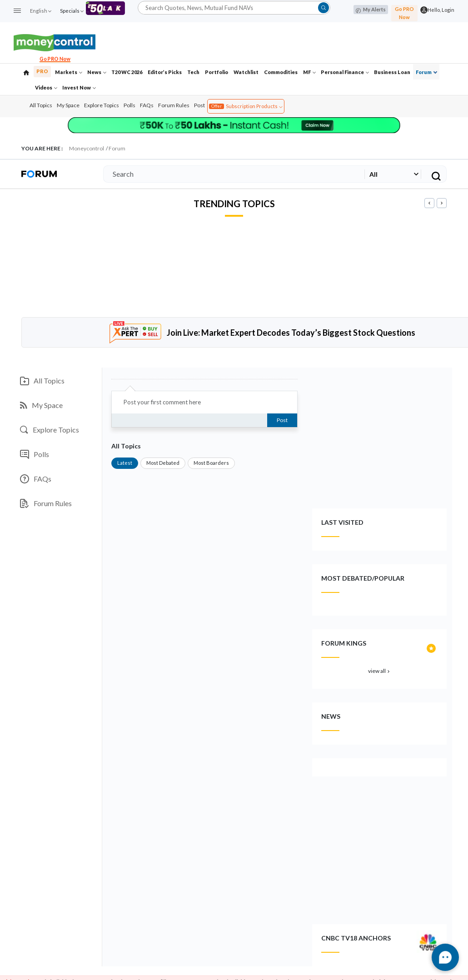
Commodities (281, 72)
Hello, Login (441, 10)
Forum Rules (174, 105)
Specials (72, 11)
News (97, 72)
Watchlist (246, 72)
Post (199, 105)
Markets (69, 72)
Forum (426, 72)
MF (309, 72)
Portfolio (217, 72)
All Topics (41, 105)
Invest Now (79, 87)
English (40, 11)
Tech (193, 72)
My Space (68, 105)
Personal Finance (345, 72)
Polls (129, 105)
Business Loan (392, 72)
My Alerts (371, 10)
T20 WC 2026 (127, 72)
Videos (46, 87)
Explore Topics (102, 105)
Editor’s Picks (165, 72)
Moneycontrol (87, 148)
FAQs (147, 105)
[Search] (232, 174)
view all (380, 671)
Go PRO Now (404, 13)
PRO (42, 71)
